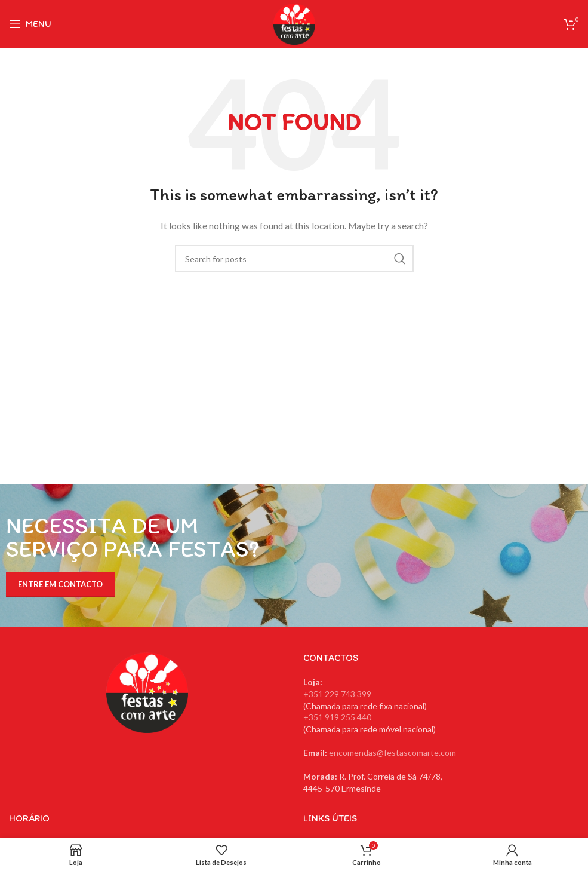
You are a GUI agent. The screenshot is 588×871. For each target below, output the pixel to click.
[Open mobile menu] (30, 24)
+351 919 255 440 (337, 717)
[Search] (294, 259)
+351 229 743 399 (337, 694)
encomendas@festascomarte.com (392, 752)
